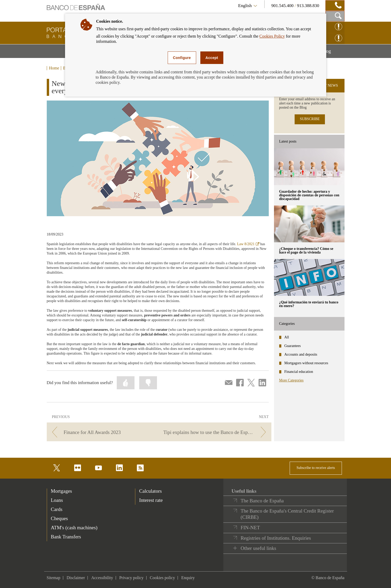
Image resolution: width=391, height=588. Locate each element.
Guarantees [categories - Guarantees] (293, 346)
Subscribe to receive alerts (316, 468)
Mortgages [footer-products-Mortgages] (62, 491)
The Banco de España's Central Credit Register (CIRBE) (287, 514)
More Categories (291, 380)
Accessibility (102, 578)
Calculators (151, 491)
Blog (333, 53)
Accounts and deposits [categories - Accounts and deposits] (301, 354)
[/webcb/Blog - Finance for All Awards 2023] (102, 432)
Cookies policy (162, 578)
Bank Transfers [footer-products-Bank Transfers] (66, 537)
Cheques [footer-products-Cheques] (59, 518)
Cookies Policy (272, 36)
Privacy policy (132, 578)
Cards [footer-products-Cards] (57, 509)
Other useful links (258, 548)
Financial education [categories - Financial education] (299, 372)
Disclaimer (76, 578)
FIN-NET (250, 528)
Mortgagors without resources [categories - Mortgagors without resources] (306, 363)
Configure (182, 58)
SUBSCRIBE (310, 119)
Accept (212, 58)
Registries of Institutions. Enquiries (276, 538)
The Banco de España (262, 501)
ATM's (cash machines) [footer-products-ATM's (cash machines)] (74, 528)
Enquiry (188, 578)
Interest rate (151, 500)
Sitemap (54, 578)
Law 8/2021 (248, 244)
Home (54, 68)
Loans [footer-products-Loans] (57, 500)
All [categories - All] (287, 337)
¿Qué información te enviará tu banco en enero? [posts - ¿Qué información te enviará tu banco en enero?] (309, 304)
